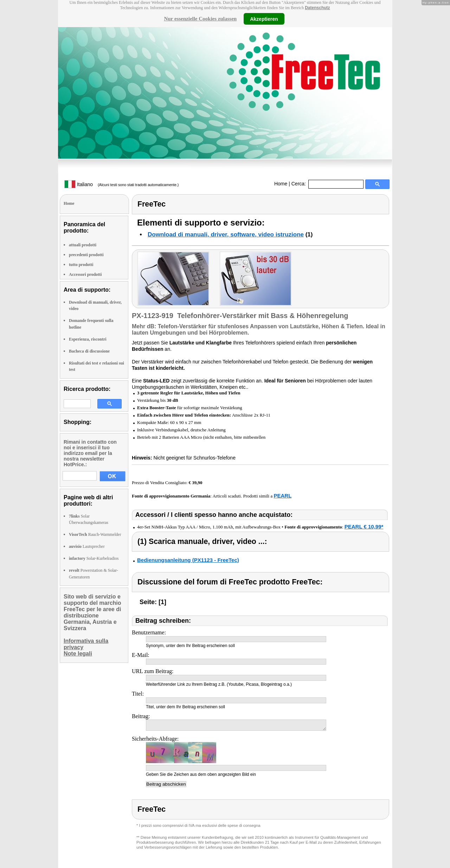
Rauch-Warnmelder (95, 534)
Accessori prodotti (85, 274)
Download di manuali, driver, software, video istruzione (226, 235)
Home (281, 184)
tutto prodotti (81, 265)
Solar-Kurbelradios (94, 558)
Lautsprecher (87, 546)
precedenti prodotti (86, 255)
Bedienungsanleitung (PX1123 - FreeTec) (188, 560)
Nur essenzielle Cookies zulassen (200, 19)
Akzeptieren (264, 19)
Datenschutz (317, 8)
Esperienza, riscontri (88, 339)
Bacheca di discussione (89, 351)
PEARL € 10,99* (364, 527)
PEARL (282, 496)
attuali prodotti (83, 245)
